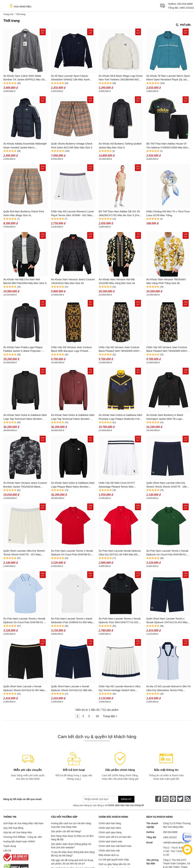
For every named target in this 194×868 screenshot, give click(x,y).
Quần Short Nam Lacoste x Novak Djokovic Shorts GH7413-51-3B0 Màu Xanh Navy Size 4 (72, 689)
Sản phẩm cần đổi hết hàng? (66, 831)
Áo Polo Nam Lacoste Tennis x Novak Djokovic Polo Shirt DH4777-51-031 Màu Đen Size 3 (120, 621)
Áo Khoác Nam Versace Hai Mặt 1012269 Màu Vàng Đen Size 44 (117, 281)
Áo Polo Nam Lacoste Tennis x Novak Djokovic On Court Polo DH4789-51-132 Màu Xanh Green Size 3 (167, 553)
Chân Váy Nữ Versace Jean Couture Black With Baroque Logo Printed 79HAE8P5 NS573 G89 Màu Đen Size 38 (72, 349)
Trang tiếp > (110, 716)
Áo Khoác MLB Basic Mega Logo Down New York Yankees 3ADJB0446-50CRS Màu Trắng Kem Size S (121, 78)
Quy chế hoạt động (13, 828)
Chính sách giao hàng (110, 832)
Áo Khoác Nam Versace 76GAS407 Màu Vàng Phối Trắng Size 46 (166, 281)
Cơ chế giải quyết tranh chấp (114, 860)
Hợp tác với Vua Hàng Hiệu (18, 832)
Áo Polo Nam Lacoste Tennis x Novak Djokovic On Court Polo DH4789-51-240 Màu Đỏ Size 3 (72, 553)
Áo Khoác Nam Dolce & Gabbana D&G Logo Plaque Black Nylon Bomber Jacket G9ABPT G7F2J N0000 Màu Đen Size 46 (73, 485)
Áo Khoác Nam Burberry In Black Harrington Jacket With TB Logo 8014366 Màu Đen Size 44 (165, 417)
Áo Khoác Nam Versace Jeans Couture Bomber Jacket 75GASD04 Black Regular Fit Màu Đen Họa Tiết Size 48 (25, 485)
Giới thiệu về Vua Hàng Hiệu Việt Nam (23, 823)
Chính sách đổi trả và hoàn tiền (115, 837)
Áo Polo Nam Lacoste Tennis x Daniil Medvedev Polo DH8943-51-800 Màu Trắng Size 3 (72, 621)
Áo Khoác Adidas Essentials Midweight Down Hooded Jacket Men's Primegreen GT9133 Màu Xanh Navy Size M (25, 146)
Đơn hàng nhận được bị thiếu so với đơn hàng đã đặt (72, 838)
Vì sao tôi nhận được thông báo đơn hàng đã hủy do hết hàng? (73, 854)
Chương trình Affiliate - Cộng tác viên (23, 837)
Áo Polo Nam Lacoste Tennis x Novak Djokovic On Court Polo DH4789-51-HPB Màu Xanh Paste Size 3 (24, 621)
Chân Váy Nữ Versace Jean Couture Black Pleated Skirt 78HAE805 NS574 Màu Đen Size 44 (120, 349)
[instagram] (166, 799)
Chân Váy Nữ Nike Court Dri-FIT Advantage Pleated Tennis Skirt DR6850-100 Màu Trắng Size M (117, 485)
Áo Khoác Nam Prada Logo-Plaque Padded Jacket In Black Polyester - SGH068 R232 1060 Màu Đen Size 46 (25, 349)
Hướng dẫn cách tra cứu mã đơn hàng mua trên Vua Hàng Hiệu (71, 825)
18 (97, 716)
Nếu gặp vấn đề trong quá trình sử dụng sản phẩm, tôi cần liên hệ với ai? (72, 862)
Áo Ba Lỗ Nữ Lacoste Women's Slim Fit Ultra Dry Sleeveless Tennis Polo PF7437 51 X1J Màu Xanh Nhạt (168, 689)
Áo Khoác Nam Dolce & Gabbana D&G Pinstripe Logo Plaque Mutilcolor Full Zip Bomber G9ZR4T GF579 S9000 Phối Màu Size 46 (121, 417)
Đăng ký (126, 799)
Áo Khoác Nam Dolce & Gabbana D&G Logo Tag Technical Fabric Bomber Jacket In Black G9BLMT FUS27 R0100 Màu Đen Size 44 (25, 417)
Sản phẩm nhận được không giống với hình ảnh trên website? (71, 846)
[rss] (188, 799)
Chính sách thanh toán (111, 841)
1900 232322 (187, 8)
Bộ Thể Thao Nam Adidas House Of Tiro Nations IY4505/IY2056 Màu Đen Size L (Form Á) (167, 146)
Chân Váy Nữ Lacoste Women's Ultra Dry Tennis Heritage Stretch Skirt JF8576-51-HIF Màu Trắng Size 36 (120, 689)
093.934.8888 (185, 4)
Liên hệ (7, 851)
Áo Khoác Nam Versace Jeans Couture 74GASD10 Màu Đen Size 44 (73, 281)
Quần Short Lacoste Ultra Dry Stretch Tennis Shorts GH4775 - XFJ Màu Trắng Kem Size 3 (24, 553)
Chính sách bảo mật (109, 851)
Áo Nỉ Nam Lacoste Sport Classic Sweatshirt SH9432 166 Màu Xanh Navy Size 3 (70, 78)
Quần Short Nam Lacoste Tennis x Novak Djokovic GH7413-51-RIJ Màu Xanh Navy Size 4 (167, 621)
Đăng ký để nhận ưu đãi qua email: (23, 799)
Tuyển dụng (10, 846)
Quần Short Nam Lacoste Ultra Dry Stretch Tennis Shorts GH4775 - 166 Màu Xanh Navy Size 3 (166, 485)
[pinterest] (173, 799)
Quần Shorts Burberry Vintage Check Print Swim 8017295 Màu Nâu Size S (72, 146)
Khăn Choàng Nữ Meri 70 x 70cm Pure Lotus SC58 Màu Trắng (168, 213)
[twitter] (180, 799)
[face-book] (158, 799)
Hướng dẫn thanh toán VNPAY (19, 841)
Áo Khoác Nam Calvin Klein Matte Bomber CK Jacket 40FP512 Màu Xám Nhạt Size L (25, 78)
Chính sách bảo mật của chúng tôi (126, 805)
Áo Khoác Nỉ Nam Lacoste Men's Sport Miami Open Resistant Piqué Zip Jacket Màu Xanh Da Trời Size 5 (168, 78)
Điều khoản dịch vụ (109, 855)
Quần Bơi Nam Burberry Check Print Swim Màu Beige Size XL (24, 213)
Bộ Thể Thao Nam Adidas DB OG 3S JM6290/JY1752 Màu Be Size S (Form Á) (120, 214)
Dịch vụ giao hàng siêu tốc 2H (114, 864)
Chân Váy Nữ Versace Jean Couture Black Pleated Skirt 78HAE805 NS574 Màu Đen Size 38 (167, 349)
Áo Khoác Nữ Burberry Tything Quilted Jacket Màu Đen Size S (120, 146)
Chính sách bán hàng (110, 823)
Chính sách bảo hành (110, 828)
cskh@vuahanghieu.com (176, 842)
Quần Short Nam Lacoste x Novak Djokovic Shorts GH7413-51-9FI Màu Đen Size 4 (24, 689)
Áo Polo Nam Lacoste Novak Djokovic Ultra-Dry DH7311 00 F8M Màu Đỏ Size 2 (120, 553)
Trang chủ (8, 14)
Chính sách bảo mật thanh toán (115, 846)
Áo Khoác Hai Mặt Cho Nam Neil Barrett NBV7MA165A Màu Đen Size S (25, 281)
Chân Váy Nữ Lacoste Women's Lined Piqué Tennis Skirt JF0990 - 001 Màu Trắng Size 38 (72, 214)
